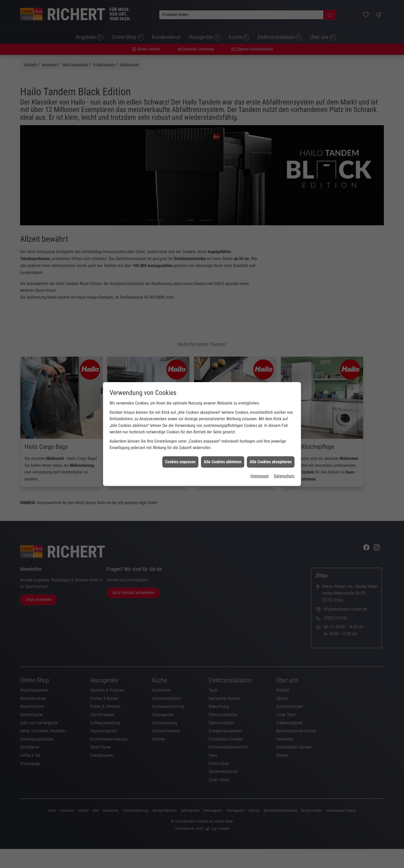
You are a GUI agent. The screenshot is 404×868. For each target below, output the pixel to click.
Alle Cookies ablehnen (223, 443)
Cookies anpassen (180, 443)
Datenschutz (284, 457)
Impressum (260, 457)
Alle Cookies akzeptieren (271, 443)
